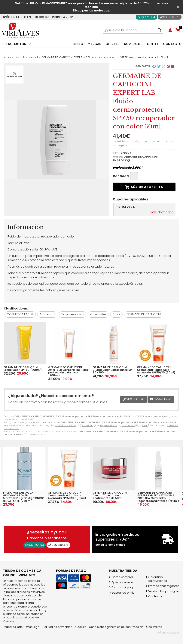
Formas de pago (123, 587)
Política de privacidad (58, 627)
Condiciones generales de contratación (116, 627)
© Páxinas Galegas (168, 633)
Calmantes (128, 425)
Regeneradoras (108, 425)
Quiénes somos (122, 582)
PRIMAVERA (126, 207)
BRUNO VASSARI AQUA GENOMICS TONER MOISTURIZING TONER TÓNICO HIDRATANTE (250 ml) (24, 497)
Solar (145, 425)
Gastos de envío (123, 593)
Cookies (81, 627)
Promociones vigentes (164, 586)
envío (135, 141)
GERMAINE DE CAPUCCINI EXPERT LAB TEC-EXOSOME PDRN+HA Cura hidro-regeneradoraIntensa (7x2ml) (158, 497)
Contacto (155, 596)
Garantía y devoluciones (158, 579)
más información (162, 212)
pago (145, 141)
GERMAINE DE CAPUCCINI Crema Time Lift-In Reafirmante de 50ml (110, 495)
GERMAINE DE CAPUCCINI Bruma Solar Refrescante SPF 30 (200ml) (113, 370)
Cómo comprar (122, 577)
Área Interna (154, 627)
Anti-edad (88, 425)
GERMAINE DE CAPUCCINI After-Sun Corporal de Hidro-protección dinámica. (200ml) (69, 371)
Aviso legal (33, 627)
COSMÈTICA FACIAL (66, 425)
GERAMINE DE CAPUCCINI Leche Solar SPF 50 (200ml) (23, 369)
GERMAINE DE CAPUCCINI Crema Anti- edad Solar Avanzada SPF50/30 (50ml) (156, 370)
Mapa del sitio (13, 627)
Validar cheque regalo (164, 591)
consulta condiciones (110, 545)
